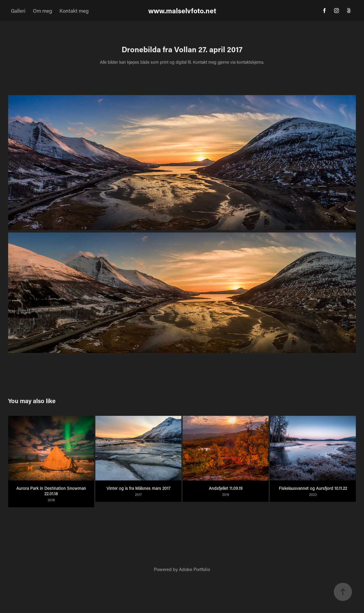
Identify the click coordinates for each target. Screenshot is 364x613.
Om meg (43, 11)
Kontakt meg (74, 11)
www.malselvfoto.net (182, 11)
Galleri (18, 11)
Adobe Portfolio (195, 569)
